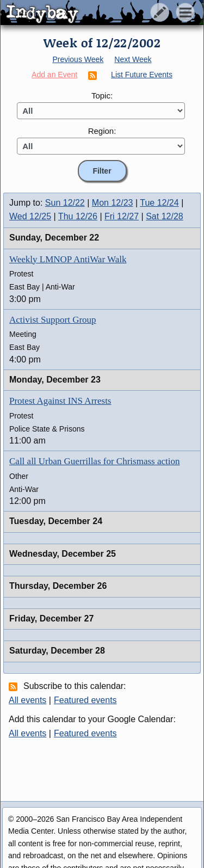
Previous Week (78, 59)
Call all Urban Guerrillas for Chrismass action (94, 461)
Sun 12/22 (65, 203)
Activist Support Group (53, 320)
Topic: (102, 96)
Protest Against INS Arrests (60, 401)
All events (27, 700)
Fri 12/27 (122, 216)
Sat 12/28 (165, 216)
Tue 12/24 (159, 203)
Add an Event (54, 75)
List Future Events (142, 75)
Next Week (133, 59)
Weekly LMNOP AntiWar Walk (68, 259)
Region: (102, 131)
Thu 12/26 (78, 216)
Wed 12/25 (30, 216)
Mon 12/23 (113, 203)
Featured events (85, 700)
